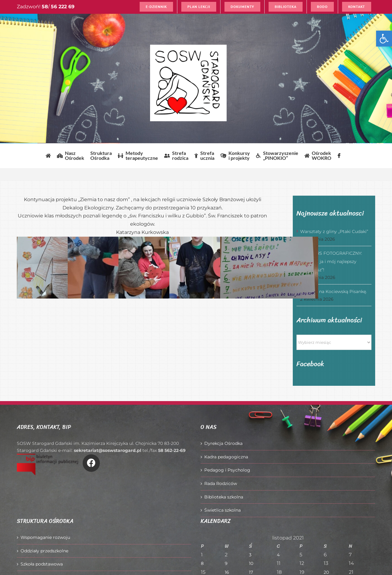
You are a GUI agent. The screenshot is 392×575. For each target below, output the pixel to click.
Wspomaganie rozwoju (45, 537)
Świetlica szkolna (222, 510)
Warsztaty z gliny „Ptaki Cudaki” (334, 231)
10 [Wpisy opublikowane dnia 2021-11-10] (251, 563)
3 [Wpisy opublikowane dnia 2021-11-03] (250, 555)
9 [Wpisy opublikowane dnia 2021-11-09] (226, 563)
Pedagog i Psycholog (227, 470)
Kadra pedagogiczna (226, 457)
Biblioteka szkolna (224, 497)
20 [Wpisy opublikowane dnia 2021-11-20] (326, 572)
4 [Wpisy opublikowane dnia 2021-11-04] (278, 555)
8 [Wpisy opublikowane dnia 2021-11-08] (202, 563)
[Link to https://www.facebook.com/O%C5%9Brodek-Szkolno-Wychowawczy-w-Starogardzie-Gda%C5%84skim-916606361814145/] (91, 463)
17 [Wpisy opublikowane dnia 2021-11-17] (251, 572)
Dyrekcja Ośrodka (223, 443)
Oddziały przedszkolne (44, 551)
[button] (384, 39)
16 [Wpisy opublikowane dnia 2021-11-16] (227, 572)
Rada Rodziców (221, 483)
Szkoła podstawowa (42, 564)
